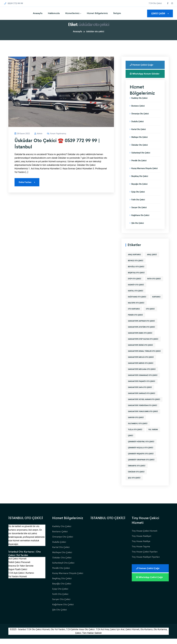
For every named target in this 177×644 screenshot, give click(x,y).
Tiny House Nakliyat (141, 541)
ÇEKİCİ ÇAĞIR (160, 14)
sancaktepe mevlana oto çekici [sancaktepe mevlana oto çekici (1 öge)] (142, 375)
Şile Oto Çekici (138, 228)
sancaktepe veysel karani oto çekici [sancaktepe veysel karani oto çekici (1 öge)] (144, 405)
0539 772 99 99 (14, 3)
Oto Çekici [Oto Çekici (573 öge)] (150, 314)
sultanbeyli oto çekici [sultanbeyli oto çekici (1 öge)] (138, 429)
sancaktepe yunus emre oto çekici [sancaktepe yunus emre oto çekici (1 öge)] (143, 417)
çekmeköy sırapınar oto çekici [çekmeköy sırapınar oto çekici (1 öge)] (141, 465)
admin (38, 134)
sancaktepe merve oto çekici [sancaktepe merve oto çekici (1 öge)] (141, 369)
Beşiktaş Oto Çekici (140, 182)
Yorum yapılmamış (57, 134)
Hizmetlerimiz (72, 13)
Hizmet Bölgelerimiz (97, 13)
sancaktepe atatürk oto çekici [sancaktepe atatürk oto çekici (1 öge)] (141, 332)
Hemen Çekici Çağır (142, 65)
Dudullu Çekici (138, 127)
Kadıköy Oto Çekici (140, 103)
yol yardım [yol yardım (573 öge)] (153, 435)
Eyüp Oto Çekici (138, 197)
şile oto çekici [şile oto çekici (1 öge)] (134, 483)
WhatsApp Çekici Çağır (150, 583)
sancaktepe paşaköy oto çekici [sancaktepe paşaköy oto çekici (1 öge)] (142, 387)
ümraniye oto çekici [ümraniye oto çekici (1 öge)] (137, 471)
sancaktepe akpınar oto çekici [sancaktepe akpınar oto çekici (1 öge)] (141, 326)
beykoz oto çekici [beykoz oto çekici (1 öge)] (136, 266)
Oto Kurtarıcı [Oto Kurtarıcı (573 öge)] (134, 314)
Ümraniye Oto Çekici (140, 119)
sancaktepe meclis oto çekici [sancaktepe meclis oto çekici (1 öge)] (141, 363)
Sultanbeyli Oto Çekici (141, 158)
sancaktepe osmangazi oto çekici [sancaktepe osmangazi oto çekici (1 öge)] (143, 381)
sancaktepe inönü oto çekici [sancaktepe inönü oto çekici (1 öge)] (140, 350)
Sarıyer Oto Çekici (139, 213)
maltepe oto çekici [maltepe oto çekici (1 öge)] (136, 308)
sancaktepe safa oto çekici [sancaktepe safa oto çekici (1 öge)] (140, 393)
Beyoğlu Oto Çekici (140, 189)
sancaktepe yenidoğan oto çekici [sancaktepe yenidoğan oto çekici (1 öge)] (143, 411)
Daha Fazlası (27, 182)
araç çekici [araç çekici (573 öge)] (152, 260)
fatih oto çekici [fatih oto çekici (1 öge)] (154, 284)
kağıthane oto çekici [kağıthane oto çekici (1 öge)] (137, 302)
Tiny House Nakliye (141, 547)
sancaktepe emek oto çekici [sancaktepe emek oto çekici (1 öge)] (140, 338)
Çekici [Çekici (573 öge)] (131, 441)
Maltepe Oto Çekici (140, 142)
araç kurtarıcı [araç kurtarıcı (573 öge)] (134, 260)
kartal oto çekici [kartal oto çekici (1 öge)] (136, 296)
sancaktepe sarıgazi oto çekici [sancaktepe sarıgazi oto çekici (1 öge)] (142, 399)
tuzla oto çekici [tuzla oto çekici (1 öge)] (135, 435)
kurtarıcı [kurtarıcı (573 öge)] (156, 302)
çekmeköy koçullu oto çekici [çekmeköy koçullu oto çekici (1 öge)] (141, 453)
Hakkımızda (54, 13)
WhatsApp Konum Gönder (141, 75)
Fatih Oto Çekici (138, 205)
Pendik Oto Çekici (139, 166)
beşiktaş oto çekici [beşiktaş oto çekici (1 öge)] (136, 278)
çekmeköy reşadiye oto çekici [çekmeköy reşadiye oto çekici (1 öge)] (141, 459)
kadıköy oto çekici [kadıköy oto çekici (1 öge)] (136, 290)
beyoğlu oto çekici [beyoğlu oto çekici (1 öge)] (136, 272)
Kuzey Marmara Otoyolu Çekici (145, 174)
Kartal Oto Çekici (139, 135)
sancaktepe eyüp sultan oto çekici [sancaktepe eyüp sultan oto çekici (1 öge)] (143, 344)
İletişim (117, 13)
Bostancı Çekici (138, 111)
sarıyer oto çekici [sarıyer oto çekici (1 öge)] (136, 423)
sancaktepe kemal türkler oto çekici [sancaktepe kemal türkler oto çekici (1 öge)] (144, 356)
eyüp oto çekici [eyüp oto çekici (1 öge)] (135, 284)
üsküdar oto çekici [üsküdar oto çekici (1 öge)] (136, 477)
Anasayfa (38, 13)
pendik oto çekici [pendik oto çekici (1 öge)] (135, 320)
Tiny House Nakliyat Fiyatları (146, 562)
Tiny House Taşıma (141, 552)
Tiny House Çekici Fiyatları (145, 557)
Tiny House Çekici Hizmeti (145, 536)
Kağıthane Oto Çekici (140, 221)
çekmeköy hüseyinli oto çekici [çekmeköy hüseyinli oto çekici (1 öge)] (141, 447)
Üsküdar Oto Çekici (140, 150)
